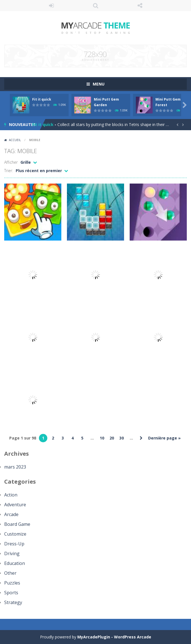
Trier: (9, 171)
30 (122, 438)
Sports (11, 593)
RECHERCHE (95, 6)
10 (102, 438)
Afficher (11, 162)
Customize (15, 534)
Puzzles (12, 583)
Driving (12, 553)
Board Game (17, 524)
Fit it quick (42, 99)
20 (112, 438)
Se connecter (51, 6)
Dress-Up (14, 544)
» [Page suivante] (141, 438)
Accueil (15, 140)
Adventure (15, 505)
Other (10, 573)
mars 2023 (15, 467)
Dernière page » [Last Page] (164, 438)
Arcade (11, 514)
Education (15, 563)
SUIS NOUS (140, 6)
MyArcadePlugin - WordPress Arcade (114, 637)
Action (11, 495)
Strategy (13, 602)
